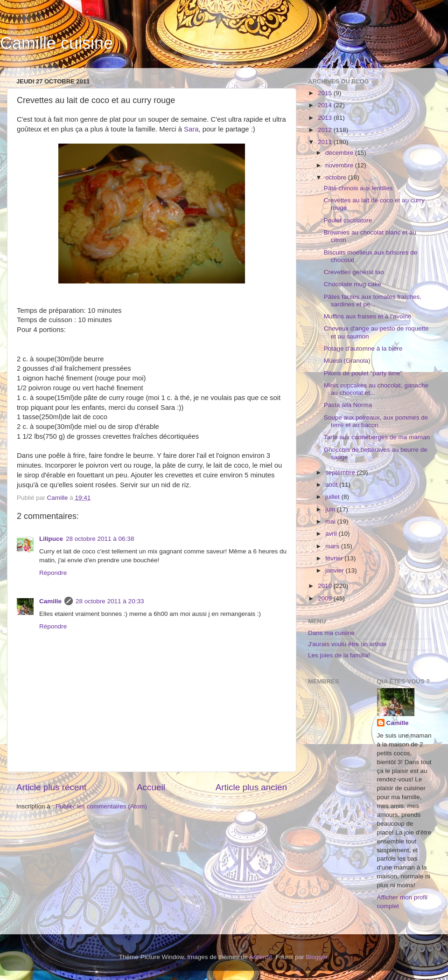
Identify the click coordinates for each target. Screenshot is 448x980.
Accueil (151, 787)
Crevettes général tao (354, 272)
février (335, 558)
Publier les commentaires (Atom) (101, 806)
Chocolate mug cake (353, 284)
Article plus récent (51, 787)
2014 (326, 105)
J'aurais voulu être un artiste (347, 644)
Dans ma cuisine (331, 633)
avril (332, 534)
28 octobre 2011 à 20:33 (110, 601)
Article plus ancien (251, 787)
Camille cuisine (56, 43)
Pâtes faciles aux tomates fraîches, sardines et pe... (373, 300)
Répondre (53, 573)
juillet (333, 497)
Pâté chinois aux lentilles (358, 188)
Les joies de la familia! (339, 655)
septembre (341, 473)
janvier (336, 570)
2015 (326, 93)
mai (331, 521)
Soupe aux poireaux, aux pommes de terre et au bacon (376, 421)
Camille (50, 601)
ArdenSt (261, 957)
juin (331, 509)
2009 (326, 598)
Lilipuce (51, 539)
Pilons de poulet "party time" (363, 373)
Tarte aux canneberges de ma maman (377, 437)
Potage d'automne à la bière (363, 349)
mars (333, 546)
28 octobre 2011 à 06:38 (100, 539)
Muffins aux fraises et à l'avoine (368, 316)
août (332, 485)
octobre (337, 177)
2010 (326, 586)
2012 (326, 130)
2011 (326, 142)
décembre (340, 153)
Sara (191, 129)
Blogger (317, 957)
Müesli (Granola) (347, 361)
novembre (340, 165)
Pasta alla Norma (348, 405)
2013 (326, 118)
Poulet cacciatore (348, 220)
